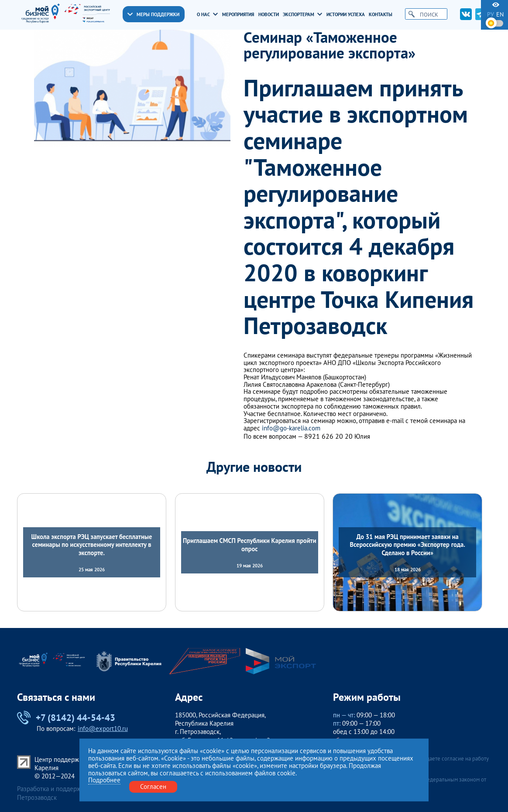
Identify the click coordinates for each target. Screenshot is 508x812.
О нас (207, 14)
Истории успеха (346, 14)
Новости (269, 14)
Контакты (381, 14)
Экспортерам (302, 14)
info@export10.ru (103, 728)
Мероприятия (238, 14)
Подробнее (104, 780)
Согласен (153, 786)
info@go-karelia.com (291, 428)
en (500, 15)
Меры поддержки (153, 14)
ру (491, 15)
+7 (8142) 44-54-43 (66, 718)
